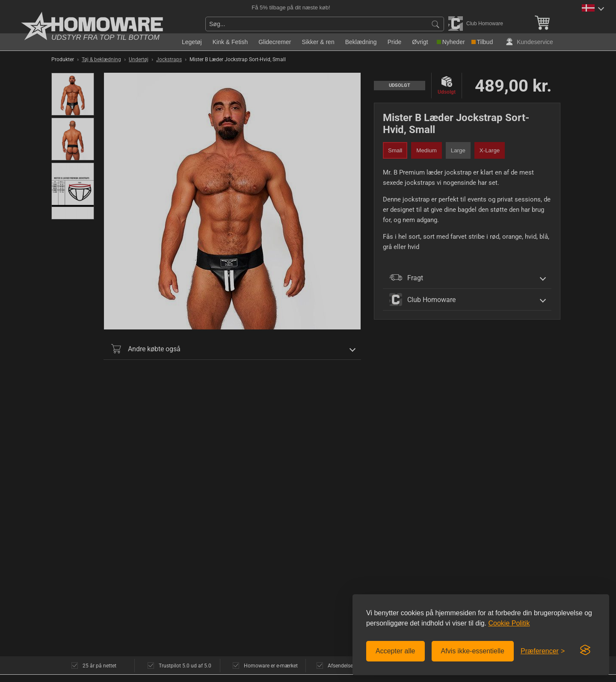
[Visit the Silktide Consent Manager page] (585, 650)
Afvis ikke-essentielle (473, 651)
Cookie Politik (509, 623)
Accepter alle (395, 651)
